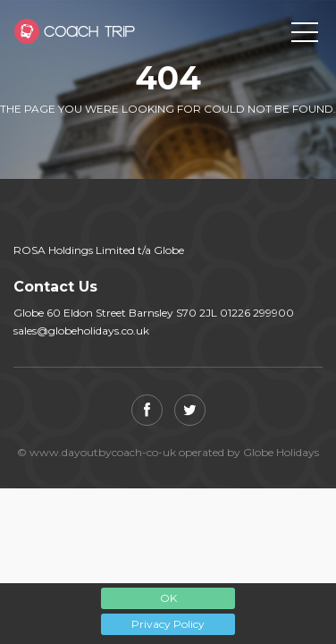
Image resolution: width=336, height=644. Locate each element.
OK (168, 598)
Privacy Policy (168, 624)
